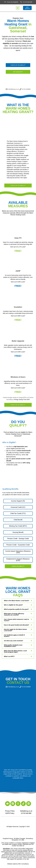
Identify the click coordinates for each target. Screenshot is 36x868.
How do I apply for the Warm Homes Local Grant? (15, 630)
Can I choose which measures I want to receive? (16, 620)
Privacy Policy (10, 811)
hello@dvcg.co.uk (26, 811)
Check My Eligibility (13, 2)
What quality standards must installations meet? (13, 646)
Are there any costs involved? (13, 641)
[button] (18, 8)
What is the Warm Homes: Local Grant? (17, 601)
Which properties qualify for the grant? (16, 609)
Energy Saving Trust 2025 (22, 399)
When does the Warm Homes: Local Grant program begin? (15, 651)
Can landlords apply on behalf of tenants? (14, 636)
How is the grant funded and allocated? (16, 625)
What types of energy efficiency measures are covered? (14, 614)
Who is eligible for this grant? (13, 605)
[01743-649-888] (21, 2)
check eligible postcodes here (16, 449)
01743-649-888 (28, 2)
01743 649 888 (26, 813)
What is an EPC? (9, 656)
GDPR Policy (10, 813)
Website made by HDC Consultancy (18, 864)
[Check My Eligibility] (5, 2)
